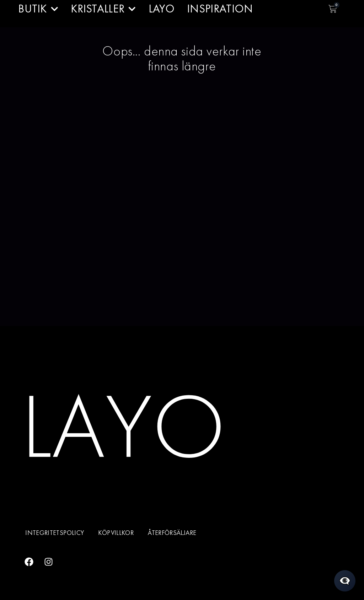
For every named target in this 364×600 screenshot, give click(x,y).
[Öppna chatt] (345, 581)
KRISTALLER (103, 9)
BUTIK (38, 9)
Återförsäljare (172, 533)
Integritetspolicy (55, 533)
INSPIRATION (220, 9)
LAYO (162, 9)
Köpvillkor (116, 533)
